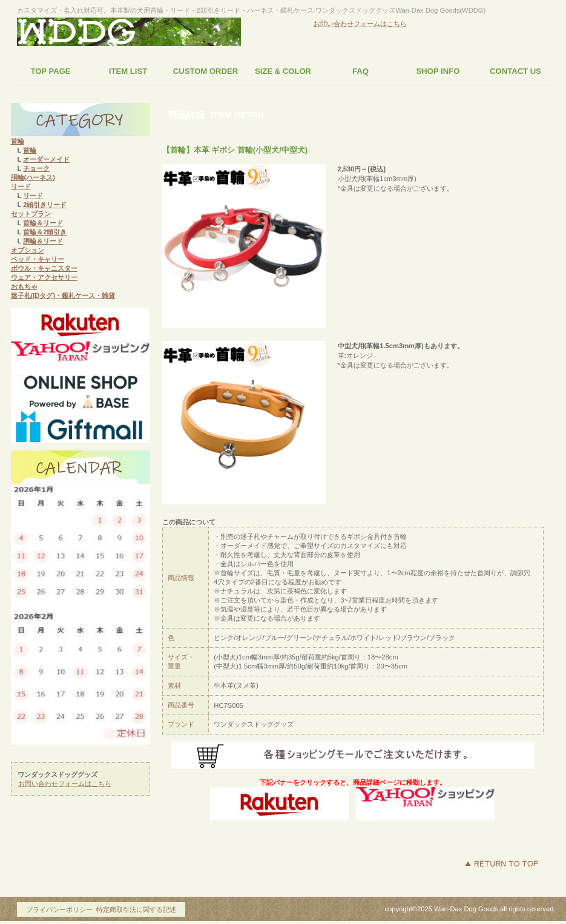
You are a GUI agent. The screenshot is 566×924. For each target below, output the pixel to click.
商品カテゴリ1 (81, 120)
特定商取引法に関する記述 (136, 909)
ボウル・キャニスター (44, 268)
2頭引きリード (45, 205)
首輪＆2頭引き (45, 232)
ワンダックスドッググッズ (129, 33)
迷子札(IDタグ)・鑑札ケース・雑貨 (63, 295)
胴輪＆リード (43, 241)
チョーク (36, 168)
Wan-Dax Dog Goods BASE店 (81, 392)
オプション (28, 250)
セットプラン (31, 214)
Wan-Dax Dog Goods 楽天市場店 (81, 325)
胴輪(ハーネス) (33, 177)
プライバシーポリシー (59, 909)
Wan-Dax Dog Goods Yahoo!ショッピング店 (81, 358)
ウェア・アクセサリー (44, 277)
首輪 (18, 141)
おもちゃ (24, 286)
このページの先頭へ (501, 863)
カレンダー (81, 467)
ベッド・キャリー (38, 259)
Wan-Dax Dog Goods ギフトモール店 (81, 426)
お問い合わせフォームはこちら (360, 24)
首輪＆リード (43, 223)
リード (21, 186)
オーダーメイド (46, 159)
